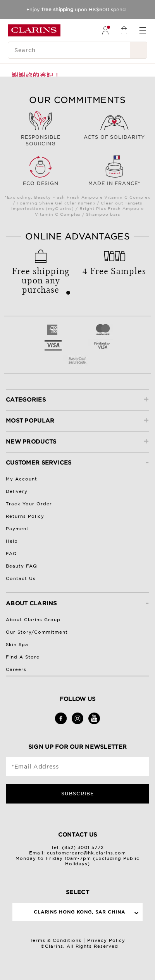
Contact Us (21, 578)
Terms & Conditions (56, 940)
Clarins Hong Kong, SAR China (79, 912)
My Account (22, 479)
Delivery (17, 491)
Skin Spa (17, 645)
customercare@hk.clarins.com (86, 853)
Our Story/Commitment (37, 632)
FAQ (11, 554)
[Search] (69, 50)
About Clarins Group (33, 620)
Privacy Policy (106, 940)
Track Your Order (29, 504)
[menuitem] (105, 30)
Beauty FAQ (22, 566)
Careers (16, 669)
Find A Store (23, 657)
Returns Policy (25, 516)
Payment (17, 529)
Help (12, 541)
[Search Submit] (139, 50)
